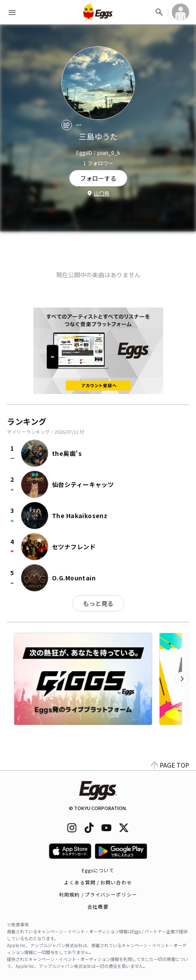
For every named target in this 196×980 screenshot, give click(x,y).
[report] (79, 125)
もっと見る (98, 603)
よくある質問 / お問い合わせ (98, 882)
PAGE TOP (170, 765)
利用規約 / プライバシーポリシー (98, 894)
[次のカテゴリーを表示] (182, 679)
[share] (67, 125)
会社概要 (98, 906)
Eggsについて (98, 870)
